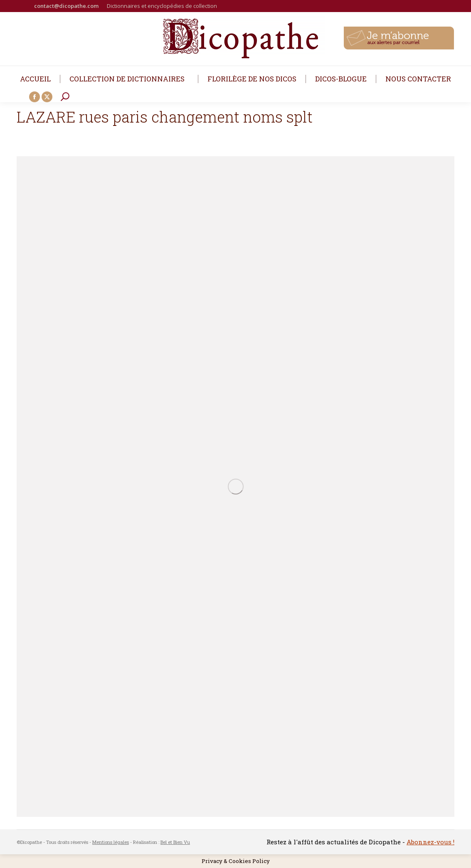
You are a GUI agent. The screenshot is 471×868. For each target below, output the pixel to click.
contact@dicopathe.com (66, 6)
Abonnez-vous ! (430, 842)
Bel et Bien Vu (175, 842)
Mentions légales (111, 842)
